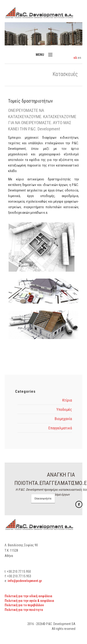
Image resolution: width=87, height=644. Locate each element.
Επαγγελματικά (60, 428)
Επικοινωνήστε (43, 499)
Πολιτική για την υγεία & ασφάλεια (29, 601)
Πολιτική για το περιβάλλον (24, 605)
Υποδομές (64, 409)
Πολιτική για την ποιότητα (24, 610)
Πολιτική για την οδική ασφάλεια (28, 596)
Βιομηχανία (63, 419)
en (79, 58)
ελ (76, 58)
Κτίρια (67, 400)
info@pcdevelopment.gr (25, 581)
